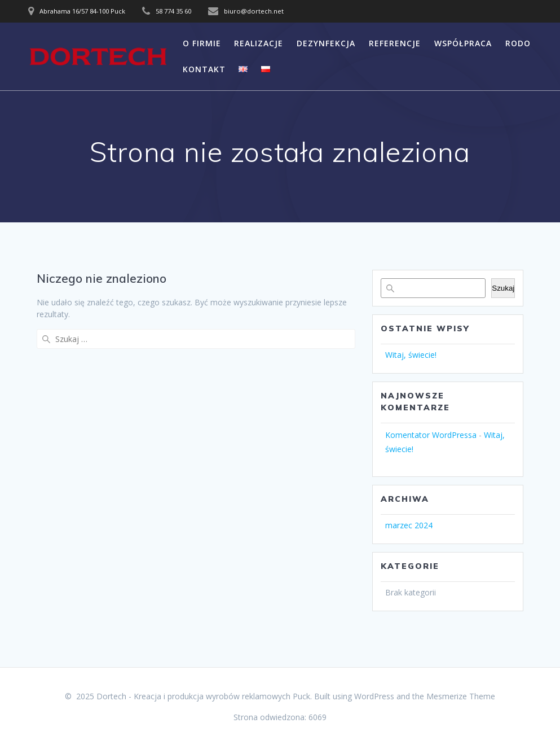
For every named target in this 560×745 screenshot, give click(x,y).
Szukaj (503, 288)
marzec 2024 (409, 525)
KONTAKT (204, 69)
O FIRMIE (202, 43)
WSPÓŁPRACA (463, 43)
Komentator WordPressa (431, 435)
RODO (518, 43)
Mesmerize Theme (461, 696)
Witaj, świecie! (411, 355)
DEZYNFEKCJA (326, 43)
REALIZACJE (259, 43)
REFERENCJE (395, 43)
